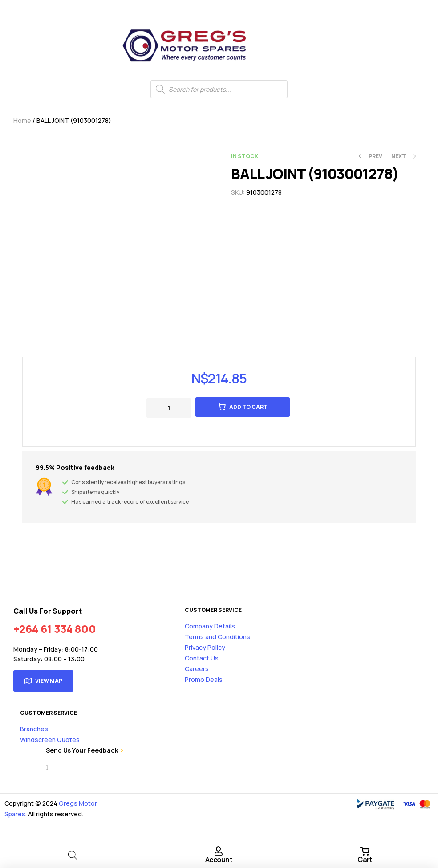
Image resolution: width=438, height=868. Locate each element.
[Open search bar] (73, 855)
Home (22, 120)
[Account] (219, 851)
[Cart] (365, 851)
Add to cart (248, 407)
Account (219, 860)
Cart (365, 860)
